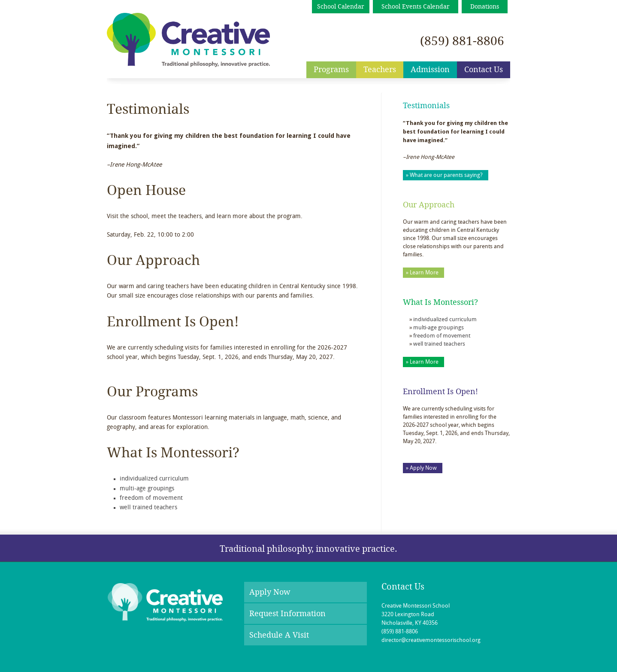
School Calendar (341, 7)
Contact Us (484, 70)
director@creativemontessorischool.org (431, 640)
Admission (430, 70)
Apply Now (270, 592)
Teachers (380, 70)
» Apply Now (421, 468)
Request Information (287, 614)
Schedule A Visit (279, 635)
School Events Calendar (416, 7)
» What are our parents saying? (444, 175)
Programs (331, 70)
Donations (485, 7)
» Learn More (422, 273)
